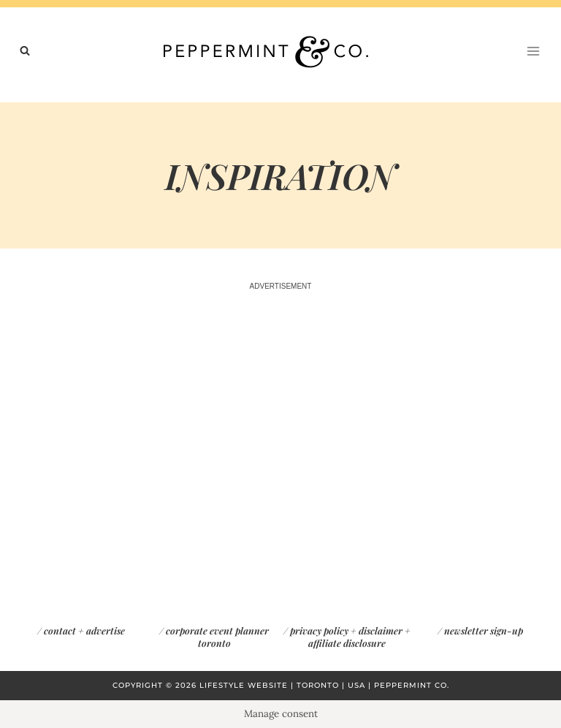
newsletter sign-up (484, 630)
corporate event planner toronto (217, 637)
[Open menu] (533, 51)
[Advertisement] (280, 431)
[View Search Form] (25, 51)
